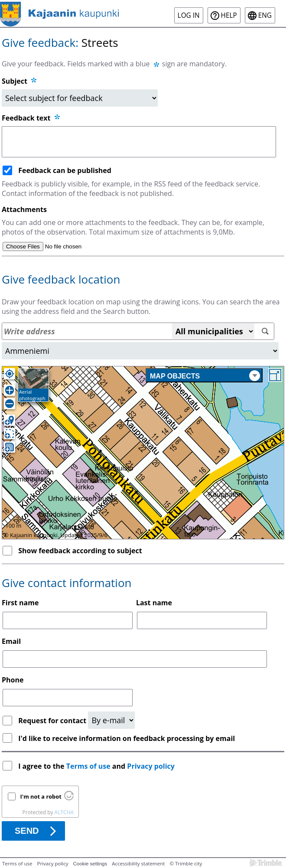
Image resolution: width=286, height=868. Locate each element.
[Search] (265, 331)
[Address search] (138, 331)
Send (27, 831)
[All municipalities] (213, 331)
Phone (13, 680)
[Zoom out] (10, 404)
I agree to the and (97, 766)
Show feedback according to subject (80, 551)
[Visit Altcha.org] (69, 798)
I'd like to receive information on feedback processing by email (127, 738)
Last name (154, 603)
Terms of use (88, 766)
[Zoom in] (10, 390)
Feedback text (31, 118)
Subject (15, 81)
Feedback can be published (65, 170)
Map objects (205, 376)
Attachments (24, 209)
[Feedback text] (139, 142)
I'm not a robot (41, 796)
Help (229, 15)
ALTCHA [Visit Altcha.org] (64, 812)
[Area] (140, 351)
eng (265, 15)
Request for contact (53, 721)
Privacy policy (151, 766)
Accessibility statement (138, 863)
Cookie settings (90, 864)
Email (11, 641)
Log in (189, 15)
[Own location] (10, 374)
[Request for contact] (111, 720)
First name (20, 603)
